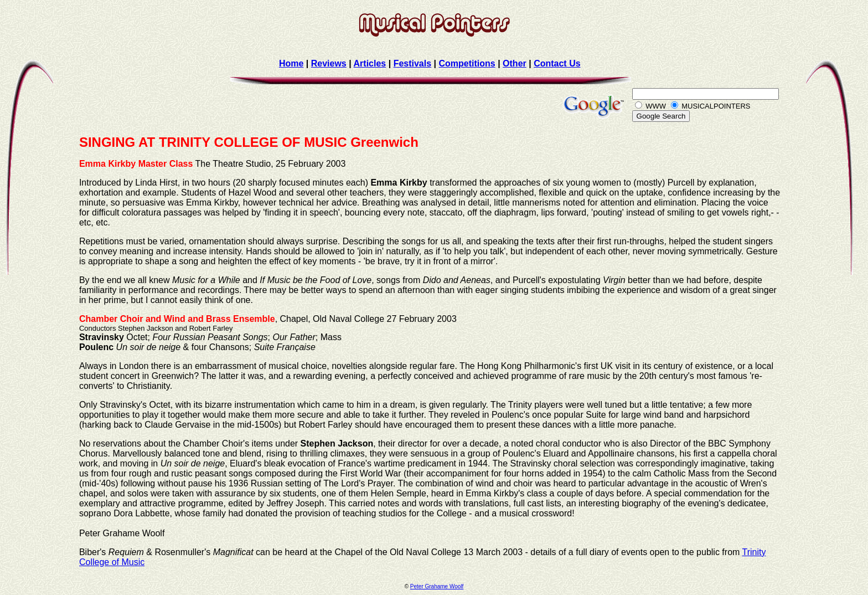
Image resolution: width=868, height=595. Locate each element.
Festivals (412, 63)
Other (515, 63)
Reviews (329, 63)
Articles (370, 63)
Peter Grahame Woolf (437, 586)
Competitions (467, 63)
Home (291, 63)
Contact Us (557, 63)
